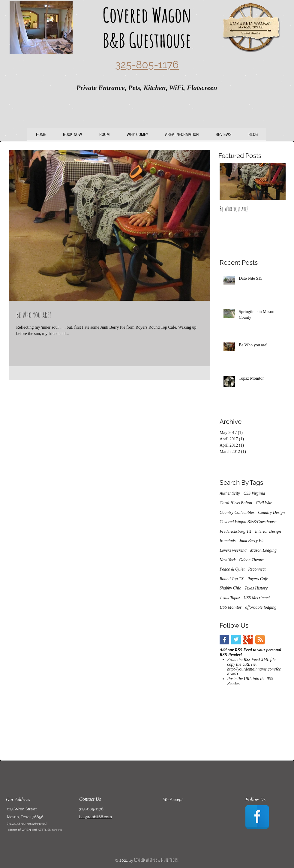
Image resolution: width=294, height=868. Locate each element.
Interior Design (268, 531)
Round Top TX (232, 579)
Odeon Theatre (252, 560)
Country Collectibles (237, 512)
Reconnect (257, 569)
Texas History (256, 588)
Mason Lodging (263, 550)
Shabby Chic (230, 588)
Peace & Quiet (232, 569)
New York (228, 560)
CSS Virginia (254, 493)
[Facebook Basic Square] (224, 640)
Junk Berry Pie (252, 541)
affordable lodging (261, 607)
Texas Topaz (230, 598)
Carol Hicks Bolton (236, 503)
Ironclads (228, 541)
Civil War (264, 503)
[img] (173, 816)
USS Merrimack (257, 598)
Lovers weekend (233, 550)
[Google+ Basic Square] (248, 640)
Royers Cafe (258, 579)
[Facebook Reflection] (257, 817)
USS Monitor (231, 607)
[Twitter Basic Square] (236, 640)
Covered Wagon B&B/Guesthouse (248, 522)
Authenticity (230, 493)
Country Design (271, 512)
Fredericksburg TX (235, 531)
